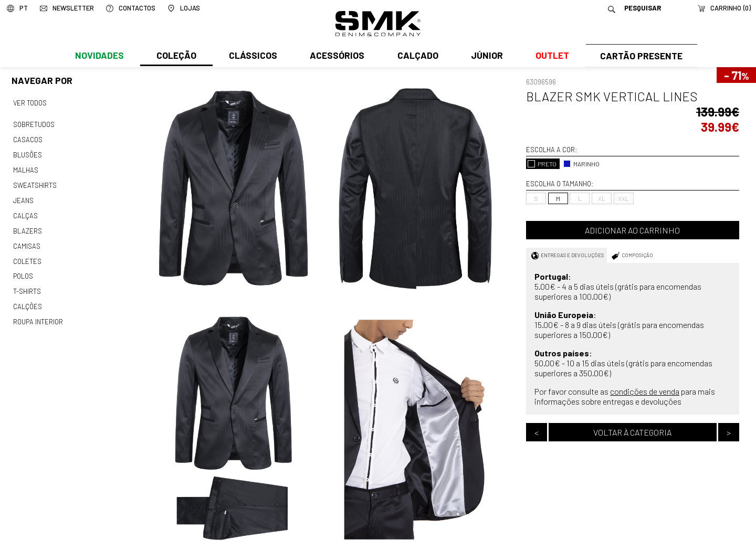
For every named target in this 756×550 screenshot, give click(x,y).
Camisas (26, 241)
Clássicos (252, 56)
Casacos (27, 139)
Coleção (176, 56)
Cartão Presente (640, 56)
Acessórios (336, 56)
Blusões (28, 153)
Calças (25, 211)
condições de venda (645, 391)
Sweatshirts (35, 182)
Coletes (27, 256)
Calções (27, 300)
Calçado (416, 56)
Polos (23, 270)
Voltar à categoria (632, 432)
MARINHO (581, 164)
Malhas (25, 167)
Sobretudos (34, 124)
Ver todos (30, 103)
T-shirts (27, 285)
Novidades (99, 56)
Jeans (23, 197)
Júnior (485, 56)
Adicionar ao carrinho (632, 230)
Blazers (27, 226)
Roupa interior (38, 314)
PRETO (542, 164)
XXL (623, 198)
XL (602, 198)
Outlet (550, 56)
